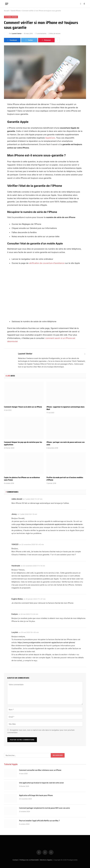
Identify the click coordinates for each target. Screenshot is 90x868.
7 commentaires (40, 33)
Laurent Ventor (17, 33)
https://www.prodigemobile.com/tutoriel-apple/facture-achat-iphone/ (46, 642)
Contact (15, 860)
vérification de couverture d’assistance (47, 263)
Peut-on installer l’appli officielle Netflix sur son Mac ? (39, 821)
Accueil (6, 11)
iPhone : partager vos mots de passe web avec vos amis (66, 443)
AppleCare (50, 138)
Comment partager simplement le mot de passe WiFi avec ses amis (44, 808)
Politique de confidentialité (29, 860)
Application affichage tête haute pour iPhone (36, 795)
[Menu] (7, 4)
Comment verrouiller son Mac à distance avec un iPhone (40, 770)
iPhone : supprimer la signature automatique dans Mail (66, 408)
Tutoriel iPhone (16, 11)
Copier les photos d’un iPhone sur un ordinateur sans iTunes (22, 479)
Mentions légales (46, 860)
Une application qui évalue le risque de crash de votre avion (41, 783)
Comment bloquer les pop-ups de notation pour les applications (23, 443)
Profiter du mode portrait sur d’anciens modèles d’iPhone (65, 479)
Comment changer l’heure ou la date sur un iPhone (23, 407)
